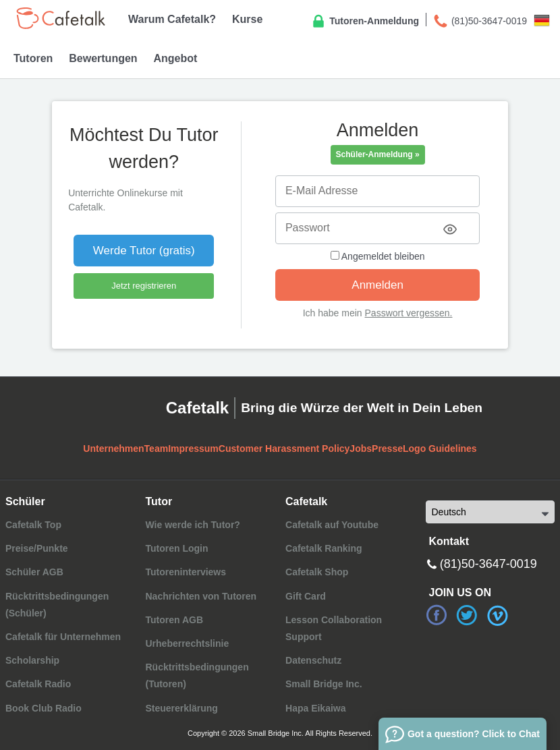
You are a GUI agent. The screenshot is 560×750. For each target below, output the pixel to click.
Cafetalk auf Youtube (332, 525)
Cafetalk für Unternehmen (63, 637)
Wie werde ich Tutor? (192, 525)
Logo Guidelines (440, 449)
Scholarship (32, 660)
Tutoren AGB (174, 620)
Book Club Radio (44, 708)
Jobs (361, 449)
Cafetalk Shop (317, 572)
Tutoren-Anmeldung (365, 22)
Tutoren (33, 58)
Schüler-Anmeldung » (378, 154)
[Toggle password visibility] (450, 229)
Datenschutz (313, 660)
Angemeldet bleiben (378, 256)
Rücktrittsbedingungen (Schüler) (57, 605)
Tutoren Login (176, 548)
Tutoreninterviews (186, 572)
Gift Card (306, 596)
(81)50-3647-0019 (480, 22)
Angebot (175, 58)
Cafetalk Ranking (324, 548)
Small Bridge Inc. (324, 684)
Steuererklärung (181, 708)
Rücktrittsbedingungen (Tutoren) (197, 675)
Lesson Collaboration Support (334, 628)
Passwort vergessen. (409, 313)
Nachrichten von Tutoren (201, 596)
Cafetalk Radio (38, 684)
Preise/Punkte (37, 548)
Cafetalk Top (33, 525)
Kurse (247, 19)
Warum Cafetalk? (172, 19)
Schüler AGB (34, 572)
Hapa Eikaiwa (316, 708)
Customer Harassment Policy (284, 449)
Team (157, 449)
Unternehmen (113, 449)
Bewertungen (103, 58)
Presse (387, 449)
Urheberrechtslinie (187, 643)
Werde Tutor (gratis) (144, 251)
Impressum (193, 449)
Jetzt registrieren (144, 286)
